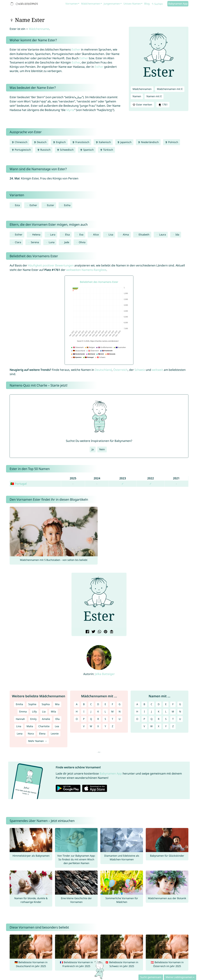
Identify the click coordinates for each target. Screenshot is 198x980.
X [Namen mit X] (159, 726)
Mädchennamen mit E (170, 89)
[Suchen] (159, 4)
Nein (102, 449)
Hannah (20, 719)
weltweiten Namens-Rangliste (86, 270)
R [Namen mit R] (159, 719)
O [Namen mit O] (137, 719)
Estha (67, 205)
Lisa (111, 235)
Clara (18, 242)
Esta (17, 205)
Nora (31, 734)
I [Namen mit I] (144, 711)
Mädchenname (39, 29)
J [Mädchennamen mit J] (91, 711)
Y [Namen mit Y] (166, 726)
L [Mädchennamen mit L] (105, 711)
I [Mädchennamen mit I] (84, 711)
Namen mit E (154, 96)
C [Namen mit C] (152, 704)
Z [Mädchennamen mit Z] (112, 726)
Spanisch (87, 150)
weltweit (157, 370)
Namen (137, 96)
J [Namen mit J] (151, 711)
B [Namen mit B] (144, 704)
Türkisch (106, 150)
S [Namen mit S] (166, 719)
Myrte (70, 110)
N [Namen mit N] (180, 711)
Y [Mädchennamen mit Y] (105, 726)
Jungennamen (112, 4)
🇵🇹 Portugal (19, 484)
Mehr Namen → (38, 741)
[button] (76, 601)
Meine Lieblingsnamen (179, 977)
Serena (35, 242)
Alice (96, 235)
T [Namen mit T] (173, 719)
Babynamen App (178, 4)
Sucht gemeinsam (151, 977)
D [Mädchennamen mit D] (98, 704)
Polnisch (172, 142)
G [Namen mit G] (180, 704)
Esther (76, 49)
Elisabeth (144, 235)
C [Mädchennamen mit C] (91, 704)
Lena (20, 734)
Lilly (34, 711)
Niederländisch (148, 142)
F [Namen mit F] (173, 704)
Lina (19, 726)
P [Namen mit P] (144, 719)
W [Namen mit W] (151, 726)
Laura (162, 235)
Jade (67, 242)
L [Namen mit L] (166, 711)
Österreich (120, 370)
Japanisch (124, 142)
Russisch (44, 150)
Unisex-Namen (132, 4)
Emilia (19, 704)
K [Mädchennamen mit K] (98, 711)
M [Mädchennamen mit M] (112, 711)
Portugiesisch (21, 150)
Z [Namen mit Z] (173, 726)
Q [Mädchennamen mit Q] (91, 719)
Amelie (46, 719)
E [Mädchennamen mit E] (105, 704)
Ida (177, 235)
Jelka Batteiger (105, 674)
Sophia (46, 704)
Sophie (32, 704)
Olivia (82, 242)
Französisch (81, 142)
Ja (93, 449)
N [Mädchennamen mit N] (120, 711)
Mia (57, 704)
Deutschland (103, 370)
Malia (30, 726)
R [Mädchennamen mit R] (98, 719)
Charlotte (44, 726)
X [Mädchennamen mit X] (98, 726)
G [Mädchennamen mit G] (120, 704)
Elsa (67, 235)
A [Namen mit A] (137, 704)
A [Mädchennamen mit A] (77, 704)
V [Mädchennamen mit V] (84, 726)
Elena (42, 734)
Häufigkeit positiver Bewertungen (51, 265)
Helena (36, 235)
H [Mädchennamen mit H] (77, 711)
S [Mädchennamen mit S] (105, 719)
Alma (126, 235)
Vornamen (72, 4)
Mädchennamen (91, 4)
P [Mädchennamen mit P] (84, 719)
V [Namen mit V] (144, 726)
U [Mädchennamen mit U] (120, 719)
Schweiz (140, 370)
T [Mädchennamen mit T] (112, 719)
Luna (52, 242)
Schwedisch (65, 150)
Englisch (59, 142)
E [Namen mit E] (166, 704)
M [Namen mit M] (173, 711)
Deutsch (40, 142)
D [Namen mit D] (159, 704)
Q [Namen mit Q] (152, 719)
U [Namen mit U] (180, 719)
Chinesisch (19, 142)
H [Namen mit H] (137, 711)
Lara (53, 235)
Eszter (51, 205)
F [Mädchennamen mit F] (112, 704)
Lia (44, 711)
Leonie (55, 734)
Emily (33, 719)
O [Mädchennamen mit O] (77, 719)
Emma (23, 711)
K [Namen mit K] (159, 711)
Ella (57, 719)
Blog (147, 4)
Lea (57, 726)
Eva (81, 235)
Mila (53, 711)
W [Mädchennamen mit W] (91, 726)
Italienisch (103, 142)
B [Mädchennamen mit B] (84, 704)
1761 (163, 105)
